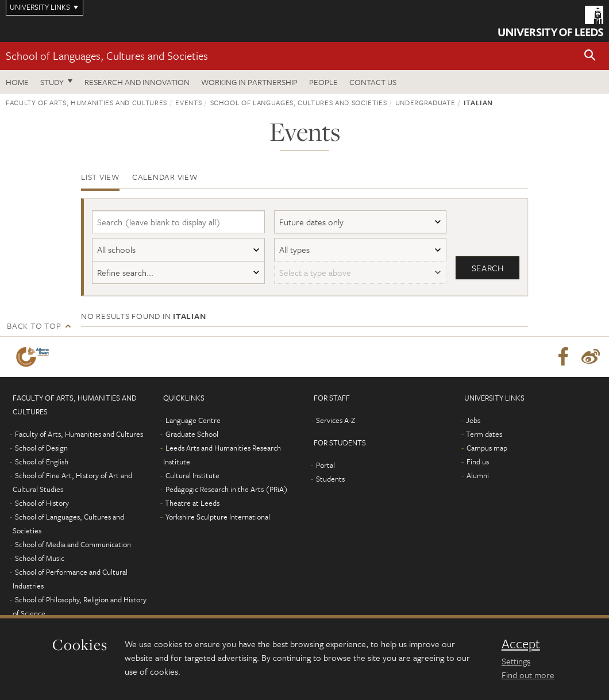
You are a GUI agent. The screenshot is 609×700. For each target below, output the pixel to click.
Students (330, 479)
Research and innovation (137, 82)
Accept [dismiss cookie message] (521, 644)
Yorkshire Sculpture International (218, 517)
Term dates (484, 434)
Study (52, 82)
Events (188, 102)
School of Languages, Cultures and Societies (107, 55)
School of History (42, 503)
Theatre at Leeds (192, 503)
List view (100, 177)
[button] (590, 56)
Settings (516, 661)
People (323, 82)
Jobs (473, 420)
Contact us (373, 82)
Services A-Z (336, 420)
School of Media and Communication (73, 544)
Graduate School (192, 434)
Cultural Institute (192, 475)
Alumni (478, 475)
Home (17, 82)
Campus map (487, 448)
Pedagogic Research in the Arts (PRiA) (227, 489)
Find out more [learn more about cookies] (528, 675)
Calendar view (165, 177)
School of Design (41, 448)
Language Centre (193, 420)
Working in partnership (249, 82)
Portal (325, 465)
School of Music (40, 558)
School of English (42, 461)
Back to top (34, 326)
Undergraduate (425, 102)
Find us (478, 461)
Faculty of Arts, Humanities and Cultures (86, 102)
